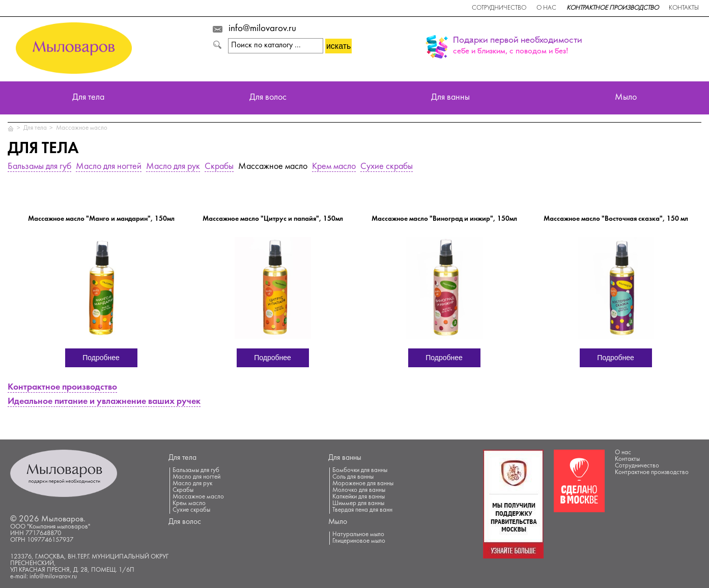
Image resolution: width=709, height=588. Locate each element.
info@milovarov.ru (262, 29)
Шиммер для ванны (358, 504)
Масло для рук (173, 167)
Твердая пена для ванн (362, 510)
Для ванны (450, 98)
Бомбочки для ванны (360, 471)
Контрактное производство (613, 8)
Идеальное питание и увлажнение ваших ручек (104, 402)
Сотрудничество (499, 8)
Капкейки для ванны (359, 497)
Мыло (626, 98)
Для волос (268, 98)
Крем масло (334, 167)
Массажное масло (82, 128)
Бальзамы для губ (39, 167)
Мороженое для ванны (363, 484)
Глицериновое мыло (359, 541)
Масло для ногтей (109, 167)
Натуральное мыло (358, 535)
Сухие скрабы (387, 167)
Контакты (684, 8)
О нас (546, 8)
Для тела (88, 98)
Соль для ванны (353, 477)
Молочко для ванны (359, 490)
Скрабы (219, 167)
